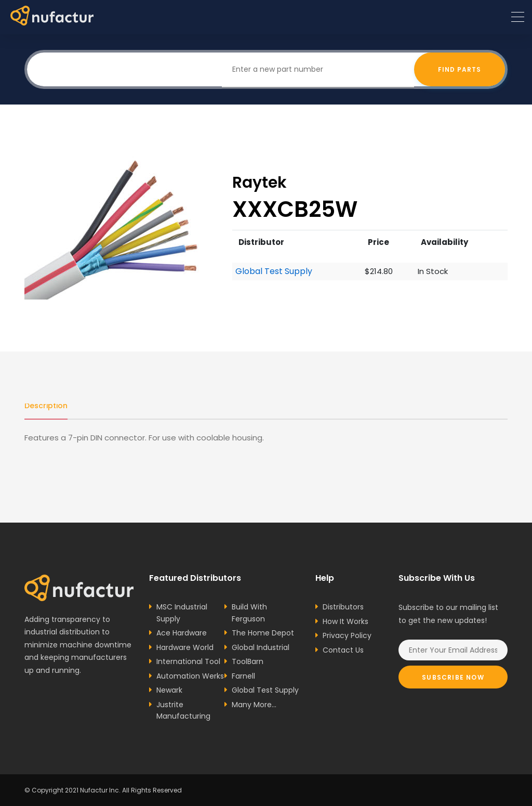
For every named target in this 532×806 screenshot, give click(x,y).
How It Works (345, 621)
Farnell (243, 676)
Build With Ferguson (249, 613)
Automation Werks (190, 676)
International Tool (188, 661)
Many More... (254, 705)
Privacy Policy (347, 635)
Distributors (343, 607)
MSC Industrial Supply (182, 613)
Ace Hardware (182, 633)
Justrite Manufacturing (183, 711)
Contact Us (343, 650)
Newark (169, 690)
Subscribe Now (453, 677)
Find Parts (460, 69)
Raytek (260, 182)
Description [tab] (46, 406)
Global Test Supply (274, 271)
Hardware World (185, 647)
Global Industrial (261, 647)
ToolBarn (248, 661)
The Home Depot (263, 633)
